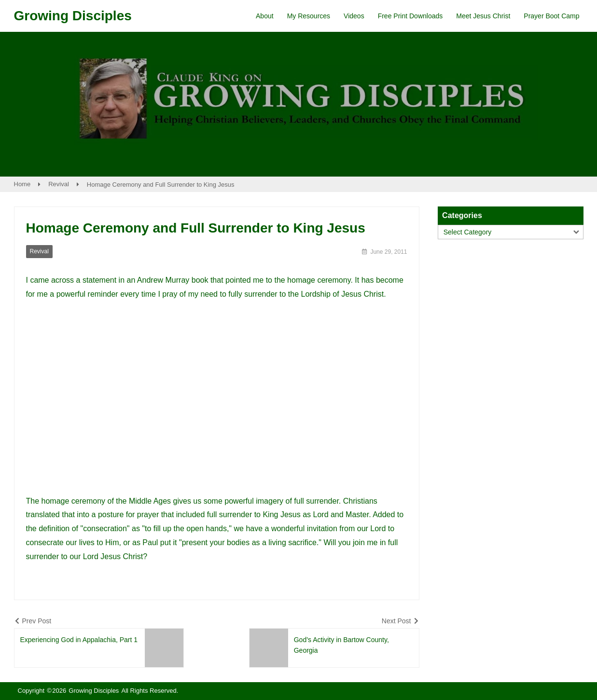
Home (22, 184)
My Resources (309, 16)
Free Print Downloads (410, 16)
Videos (354, 16)
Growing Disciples (73, 16)
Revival (59, 184)
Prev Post (37, 621)
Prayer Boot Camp (551, 16)
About (265, 16)
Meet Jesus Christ (483, 16)
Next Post (396, 621)
